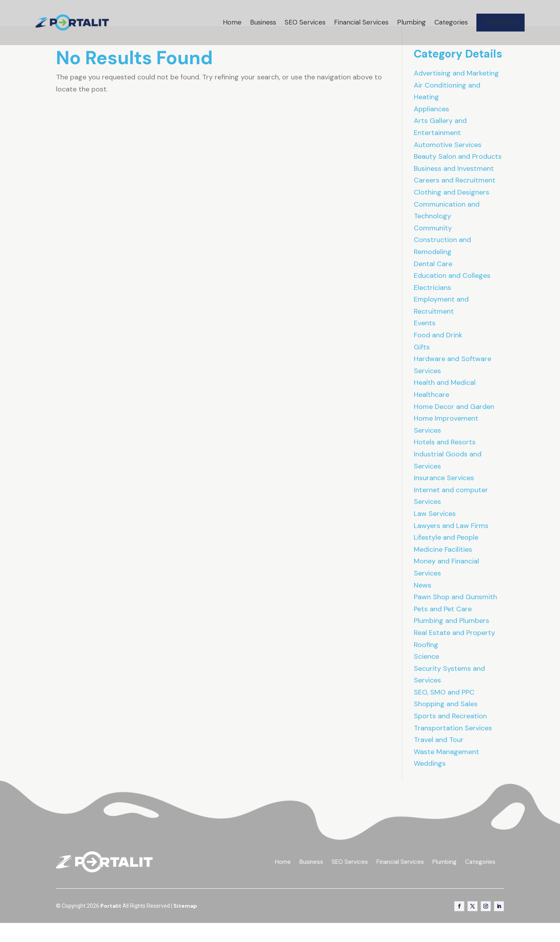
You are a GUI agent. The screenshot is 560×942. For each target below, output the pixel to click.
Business (263, 22)
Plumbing (411, 22)
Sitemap (185, 924)
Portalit (111, 924)
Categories (451, 22)
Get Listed (500, 22)
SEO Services (305, 22)
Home (232, 22)
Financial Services (361, 22)
